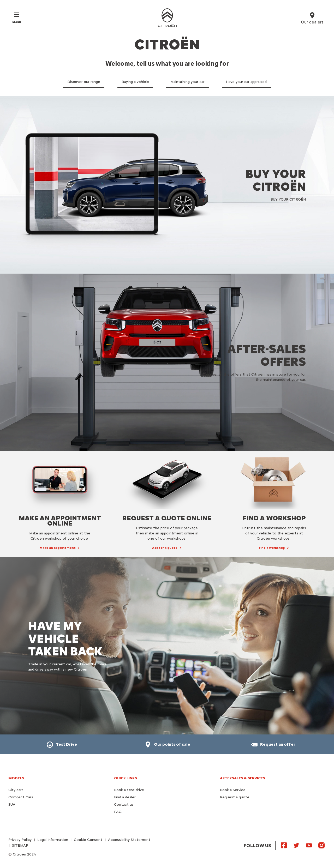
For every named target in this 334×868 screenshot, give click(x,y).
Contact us (124, 804)
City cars (16, 790)
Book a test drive (129, 790)
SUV (12, 804)
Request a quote (235, 797)
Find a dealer (125, 797)
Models (16, 778)
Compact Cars (21, 797)
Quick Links (126, 778)
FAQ (118, 812)
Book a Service (233, 790)
